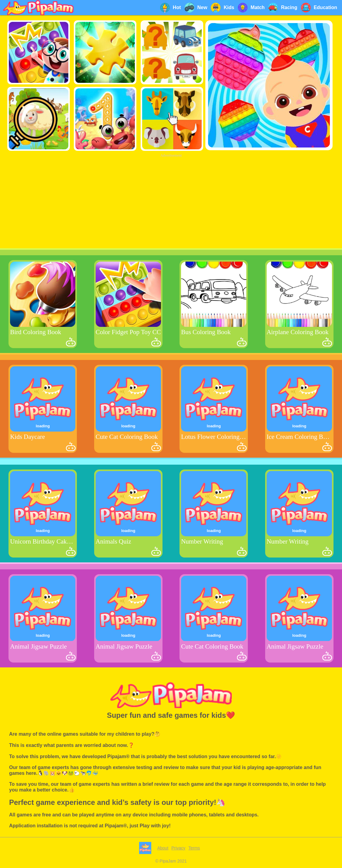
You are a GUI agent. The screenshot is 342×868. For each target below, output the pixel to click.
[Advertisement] (171, 202)
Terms (194, 848)
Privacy (178, 848)
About (163, 848)
